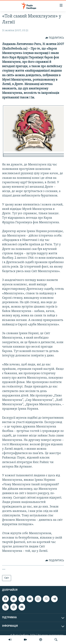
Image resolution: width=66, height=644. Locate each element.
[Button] (55, 38)
